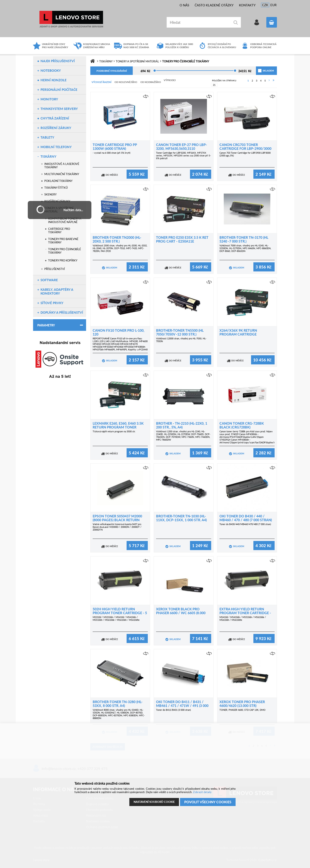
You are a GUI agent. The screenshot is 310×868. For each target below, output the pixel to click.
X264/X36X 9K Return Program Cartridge (238, 332)
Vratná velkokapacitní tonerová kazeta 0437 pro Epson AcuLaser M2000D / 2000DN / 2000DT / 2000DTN (117, 527)
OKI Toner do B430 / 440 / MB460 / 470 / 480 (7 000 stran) (246, 518)
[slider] (155, 71)
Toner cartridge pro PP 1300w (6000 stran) (115, 147)
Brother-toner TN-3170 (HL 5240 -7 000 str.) (244, 239)
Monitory (49, 99)
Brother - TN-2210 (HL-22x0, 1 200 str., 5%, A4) (182, 425)
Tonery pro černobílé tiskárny (65, 251)
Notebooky (51, 70)
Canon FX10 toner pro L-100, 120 (119, 332)
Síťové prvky (52, 303)
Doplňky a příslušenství (62, 312)
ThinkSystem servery (59, 109)
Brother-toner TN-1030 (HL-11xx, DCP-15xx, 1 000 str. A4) (181, 518)
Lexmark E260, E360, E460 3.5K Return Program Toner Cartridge (118, 427)
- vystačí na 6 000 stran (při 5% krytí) (112, 153)
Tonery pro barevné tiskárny (63, 241)
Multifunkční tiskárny (62, 174)
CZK (265, 5)
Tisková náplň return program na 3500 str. (114, 431)
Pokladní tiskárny (58, 181)
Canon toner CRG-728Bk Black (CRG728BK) (242, 425)
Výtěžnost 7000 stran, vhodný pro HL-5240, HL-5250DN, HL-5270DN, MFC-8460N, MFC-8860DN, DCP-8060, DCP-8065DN (245, 248)
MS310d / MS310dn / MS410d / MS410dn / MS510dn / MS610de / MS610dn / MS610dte (116, 618)
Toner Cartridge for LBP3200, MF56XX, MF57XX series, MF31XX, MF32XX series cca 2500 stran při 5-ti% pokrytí (183, 155)
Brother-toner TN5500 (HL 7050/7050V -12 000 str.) (180, 332)
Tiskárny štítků (56, 188)
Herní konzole (54, 80)
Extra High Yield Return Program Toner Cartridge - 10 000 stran (245, 613)
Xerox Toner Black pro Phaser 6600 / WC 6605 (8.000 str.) (181, 613)
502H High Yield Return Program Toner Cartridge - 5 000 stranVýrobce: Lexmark (120, 613)
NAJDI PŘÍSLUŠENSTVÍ (58, 61)
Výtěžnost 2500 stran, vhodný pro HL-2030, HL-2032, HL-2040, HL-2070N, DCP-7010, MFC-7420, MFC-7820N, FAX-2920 (120, 248)
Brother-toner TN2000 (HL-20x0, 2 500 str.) (117, 239)
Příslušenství (55, 269)
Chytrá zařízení (55, 118)
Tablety (47, 137)
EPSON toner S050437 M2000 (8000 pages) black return (117, 518)
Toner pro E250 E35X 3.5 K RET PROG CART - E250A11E (182, 239)
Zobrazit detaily (202, 792)
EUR (273, 5)
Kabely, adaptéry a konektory (57, 291)
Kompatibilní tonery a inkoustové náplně (65, 220)
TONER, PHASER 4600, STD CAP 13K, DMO (242, 710)
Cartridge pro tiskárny (59, 230)
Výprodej (170, 80)
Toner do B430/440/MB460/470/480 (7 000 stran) (245, 524)
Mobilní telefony (56, 147)
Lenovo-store (71, 19)
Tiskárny (48, 156)
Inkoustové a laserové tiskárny (62, 166)
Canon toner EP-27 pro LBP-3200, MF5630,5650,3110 (182, 147)
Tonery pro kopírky (63, 260)
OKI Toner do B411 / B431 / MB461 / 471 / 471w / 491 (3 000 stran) (182, 706)
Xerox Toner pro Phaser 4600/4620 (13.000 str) (242, 704)
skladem (263, 71)
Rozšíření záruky (56, 128)
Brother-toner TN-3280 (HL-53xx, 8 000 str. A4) (118, 704)
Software (49, 280)
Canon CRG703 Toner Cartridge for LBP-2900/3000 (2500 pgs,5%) (245, 148)
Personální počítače (59, 90)
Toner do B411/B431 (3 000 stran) (173, 710)
